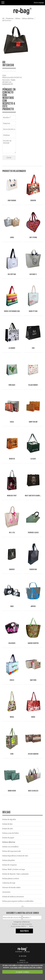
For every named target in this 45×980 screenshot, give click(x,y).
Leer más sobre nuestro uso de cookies (26, 967)
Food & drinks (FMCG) (18, 926)
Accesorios (6, 892)
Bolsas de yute (8, 828)
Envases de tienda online (11, 887)
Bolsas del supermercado (12, 851)
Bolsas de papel (8, 838)
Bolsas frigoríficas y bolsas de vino (15, 856)
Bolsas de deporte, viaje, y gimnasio (15, 874)
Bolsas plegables (9, 860)
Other (31, 926)
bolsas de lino (7, 824)
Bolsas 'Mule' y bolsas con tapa (14, 869)
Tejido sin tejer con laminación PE (9, 82)
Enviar (9, 158)
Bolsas (18, 18)
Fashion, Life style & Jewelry (22, 924)
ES (3, 18)
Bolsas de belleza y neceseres (13, 897)
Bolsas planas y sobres (11, 878)
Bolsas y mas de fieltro (11, 833)
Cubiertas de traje (9, 883)
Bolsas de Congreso (10, 865)
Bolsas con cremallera (10, 847)
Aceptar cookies (22, 972)
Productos (10, 18)
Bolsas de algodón (9, 819)
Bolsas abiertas (28, 18)
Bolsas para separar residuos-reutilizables (18, 901)
